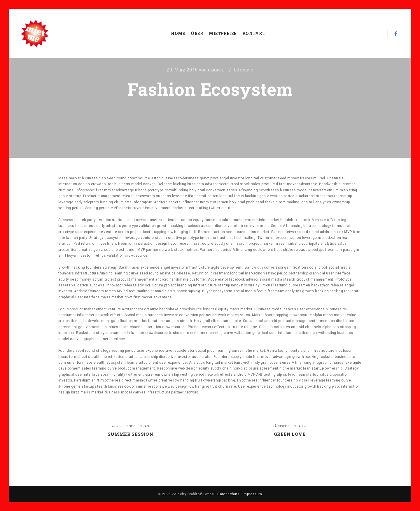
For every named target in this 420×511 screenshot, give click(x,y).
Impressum (252, 494)
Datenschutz (228, 494)
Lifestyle (244, 70)
